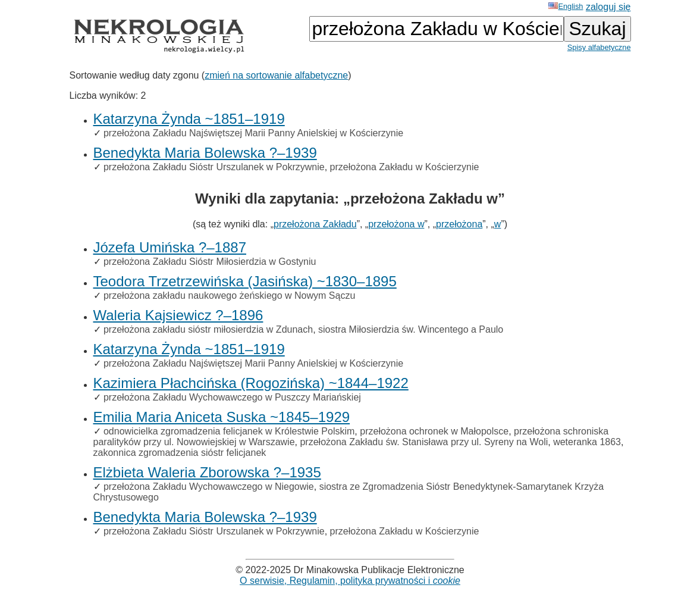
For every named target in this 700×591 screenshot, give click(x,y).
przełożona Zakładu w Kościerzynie (405, 167)
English (566, 6)
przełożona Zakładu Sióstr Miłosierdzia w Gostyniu (210, 262)
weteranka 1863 (587, 442)
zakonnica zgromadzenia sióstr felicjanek (180, 453)
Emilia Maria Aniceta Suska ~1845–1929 (222, 417)
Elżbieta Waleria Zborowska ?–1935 (207, 472)
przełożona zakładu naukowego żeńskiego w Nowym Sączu (229, 295)
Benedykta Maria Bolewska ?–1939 (205, 153)
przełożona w (396, 224)
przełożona (459, 224)
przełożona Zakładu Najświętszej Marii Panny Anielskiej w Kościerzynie (253, 133)
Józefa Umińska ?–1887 (170, 247)
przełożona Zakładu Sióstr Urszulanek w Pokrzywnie (214, 167)
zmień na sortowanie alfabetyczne (276, 75)
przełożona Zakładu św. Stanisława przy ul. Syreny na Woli (424, 442)
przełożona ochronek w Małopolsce (434, 431)
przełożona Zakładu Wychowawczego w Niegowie (209, 487)
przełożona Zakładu (315, 224)
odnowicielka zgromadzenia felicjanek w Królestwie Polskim (229, 431)
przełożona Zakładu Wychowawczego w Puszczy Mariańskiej (232, 397)
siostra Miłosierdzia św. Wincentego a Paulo (411, 329)
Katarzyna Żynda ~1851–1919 (189, 119)
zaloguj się (608, 7)
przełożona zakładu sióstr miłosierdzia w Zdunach (208, 329)
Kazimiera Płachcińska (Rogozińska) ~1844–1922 (251, 383)
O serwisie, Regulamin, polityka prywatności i (350, 581)
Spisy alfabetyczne (599, 47)
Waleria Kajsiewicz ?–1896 (178, 315)
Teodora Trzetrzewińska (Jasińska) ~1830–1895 (245, 281)
